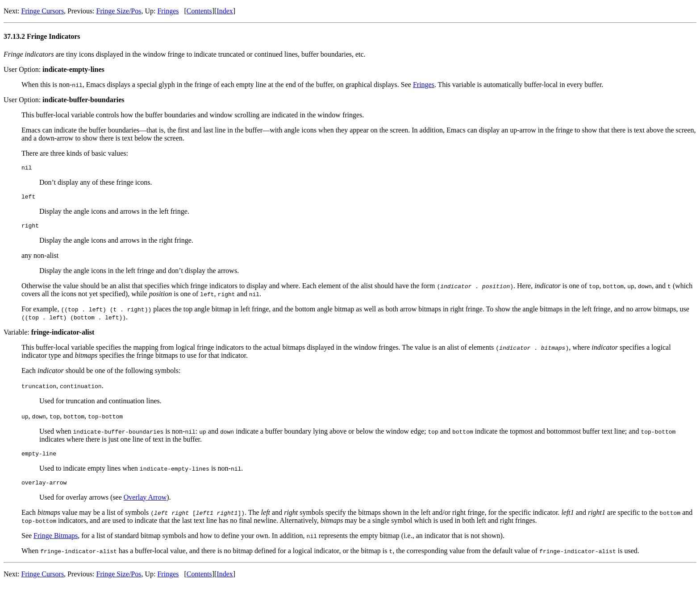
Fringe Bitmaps (56, 542)
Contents (199, 11)
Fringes (168, 11)
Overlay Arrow (145, 504)
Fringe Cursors (43, 11)
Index (225, 11)
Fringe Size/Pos (119, 11)
